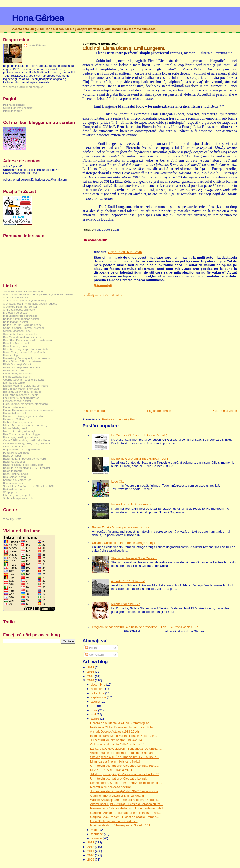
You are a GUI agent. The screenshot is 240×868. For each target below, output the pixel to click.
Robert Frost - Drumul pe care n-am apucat (121, 527)
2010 (91, 855)
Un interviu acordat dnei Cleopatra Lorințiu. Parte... (125, 766)
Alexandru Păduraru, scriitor (20, 307)
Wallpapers (10, 492)
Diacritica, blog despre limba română (25, 349)
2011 (91, 851)
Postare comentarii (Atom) (120, 419)
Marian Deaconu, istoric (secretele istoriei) (29, 410)
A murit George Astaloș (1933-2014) (114, 732)
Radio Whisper (12, 456)
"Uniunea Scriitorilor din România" (24, 291)
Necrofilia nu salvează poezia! (111, 787)
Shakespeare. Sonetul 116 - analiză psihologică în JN (126, 783)
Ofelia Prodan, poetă (16, 446)
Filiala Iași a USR (14, 370)
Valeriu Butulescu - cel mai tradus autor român (121, 753)
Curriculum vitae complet (18, 108)
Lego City (118, 481)
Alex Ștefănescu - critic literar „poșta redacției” (31, 303)
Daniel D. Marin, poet (16, 343)
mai (94, 714)
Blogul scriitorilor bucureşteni (21, 316)
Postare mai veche (224, 411)
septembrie (99, 697)
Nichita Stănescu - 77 (126, 604)
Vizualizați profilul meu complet (23, 87)
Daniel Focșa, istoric (15, 346)
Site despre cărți (13, 483)
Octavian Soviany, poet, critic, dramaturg (28, 443)
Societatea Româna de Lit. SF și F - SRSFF (30, 486)
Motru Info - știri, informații (19, 431)
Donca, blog (10, 355)
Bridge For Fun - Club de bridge (22, 325)
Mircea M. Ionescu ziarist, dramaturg (25, 425)
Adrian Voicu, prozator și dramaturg (25, 300)
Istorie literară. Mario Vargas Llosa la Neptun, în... (124, 736)
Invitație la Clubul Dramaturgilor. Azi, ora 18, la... (123, 727)
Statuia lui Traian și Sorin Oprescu (134, 558)
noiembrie (98, 689)
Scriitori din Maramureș (17, 480)
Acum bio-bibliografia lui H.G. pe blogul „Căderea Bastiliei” (38, 294)
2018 (91, 667)
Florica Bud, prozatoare (17, 373)
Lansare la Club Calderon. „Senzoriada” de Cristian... (126, 749)
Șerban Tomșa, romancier (19, 498)
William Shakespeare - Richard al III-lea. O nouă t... (125, 800)
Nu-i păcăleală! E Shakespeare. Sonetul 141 (120, 825)
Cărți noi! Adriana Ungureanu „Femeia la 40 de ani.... (126, 813)
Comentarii (94, 655)
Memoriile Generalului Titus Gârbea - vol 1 (140, 459)
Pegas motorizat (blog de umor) (22, 449)
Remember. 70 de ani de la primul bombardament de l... (128, 808)
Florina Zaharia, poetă (17, 376)
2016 (91, 672)
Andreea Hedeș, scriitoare (19, 310)
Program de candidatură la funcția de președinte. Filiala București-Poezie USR (145, 627)
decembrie (98, 685)
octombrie (98, 693)
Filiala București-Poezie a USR (22, 367)
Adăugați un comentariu (103, 295)
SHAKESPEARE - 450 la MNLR (112, 770)
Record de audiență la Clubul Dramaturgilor (120, 723)
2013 (91, 842)
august (96, 702)
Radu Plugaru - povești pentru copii (24, 459)
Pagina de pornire (159, 411)
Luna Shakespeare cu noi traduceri (114, 821)
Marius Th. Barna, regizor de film (23, 416)
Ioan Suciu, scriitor (14, 383)
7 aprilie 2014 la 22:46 (125, 252)
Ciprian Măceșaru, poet (17, 331)
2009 (91, 859)
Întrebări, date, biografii (17, 495)
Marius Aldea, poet (14, 413)
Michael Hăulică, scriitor (18, 422)
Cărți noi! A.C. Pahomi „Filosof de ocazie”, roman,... (125, 817)
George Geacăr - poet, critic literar (24, 380)
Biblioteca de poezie (15, 313)
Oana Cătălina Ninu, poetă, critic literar (27, 440)
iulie (94, 706)
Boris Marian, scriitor (16, 322)
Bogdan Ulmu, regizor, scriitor (21, 319)
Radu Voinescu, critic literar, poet (23, 465)
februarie (97, 834)
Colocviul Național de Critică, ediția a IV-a (118, 744)
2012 (91, 847)
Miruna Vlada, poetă (15, 428)
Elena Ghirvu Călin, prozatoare (22, 361)
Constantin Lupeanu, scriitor (20, 334)
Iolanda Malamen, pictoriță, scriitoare (26, 386)
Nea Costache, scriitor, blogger (22, 434)
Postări (92, 648)
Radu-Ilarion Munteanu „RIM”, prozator (27, 468)
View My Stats (12, 519)
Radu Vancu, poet (14, 462)
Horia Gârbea (38, 18)
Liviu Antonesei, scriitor (17, 401)
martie (96, 830)
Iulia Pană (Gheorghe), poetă (21, 395)
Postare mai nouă (94, 411)
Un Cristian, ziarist (14, 489)
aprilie (95, 719)
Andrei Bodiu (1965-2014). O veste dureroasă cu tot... (126, 804)
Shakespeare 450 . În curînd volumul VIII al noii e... (125, 757)
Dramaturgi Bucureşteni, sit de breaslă (26, 358)
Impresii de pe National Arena (131, 504)
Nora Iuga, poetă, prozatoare (21, 437)
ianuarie (97, 838)
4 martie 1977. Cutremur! (128, 581)
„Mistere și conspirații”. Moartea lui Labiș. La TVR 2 (125, 774)
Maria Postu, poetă (15, 407)
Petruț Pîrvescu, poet (16, 452)
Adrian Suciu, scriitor (16, 297)
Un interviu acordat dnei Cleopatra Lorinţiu (119, 779)
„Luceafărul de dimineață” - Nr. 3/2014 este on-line (124, 791)
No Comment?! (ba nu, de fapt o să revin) (139, 435)
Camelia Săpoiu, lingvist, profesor (24, 328)
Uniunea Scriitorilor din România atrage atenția (124, 543)
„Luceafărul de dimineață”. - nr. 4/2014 (116, 740)
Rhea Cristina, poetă (16, 474)
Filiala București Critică (17, 364)
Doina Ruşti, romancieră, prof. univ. (24, 352)
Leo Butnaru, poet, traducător (21, 398)
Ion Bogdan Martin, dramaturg (21, 389)
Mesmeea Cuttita (13, 419)
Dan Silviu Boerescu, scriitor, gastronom (27, 340)
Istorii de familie (13, 111)
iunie (95, 710)
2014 (91, 680)
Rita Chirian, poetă (14, 477)
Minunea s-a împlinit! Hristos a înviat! (115, 761)
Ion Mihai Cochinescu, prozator (22, 392)
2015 (91, 676)
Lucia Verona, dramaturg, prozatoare (25, 404)
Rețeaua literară (13, 471)
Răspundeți (103, 286)
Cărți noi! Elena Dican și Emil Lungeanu (117, 796)
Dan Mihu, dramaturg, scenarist (22, 337)
